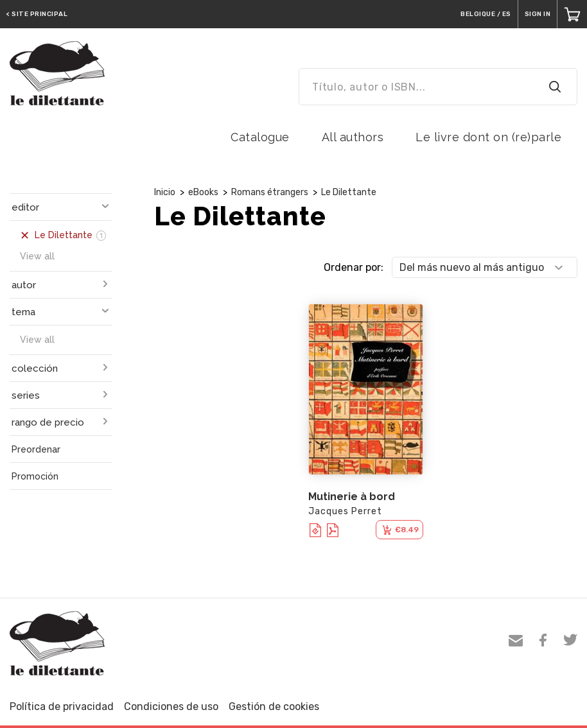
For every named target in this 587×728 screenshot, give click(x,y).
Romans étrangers (270, 192)
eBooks (203, 192)
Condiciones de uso (171, 706)
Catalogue (260, 137)
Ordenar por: (354, 267)
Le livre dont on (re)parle (488, 137)
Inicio (165, 192)
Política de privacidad (62, 706)
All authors (353, 137)
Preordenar (36, 449)
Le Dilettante (349, 192)
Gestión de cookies (274, 706)
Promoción (35, 476)
